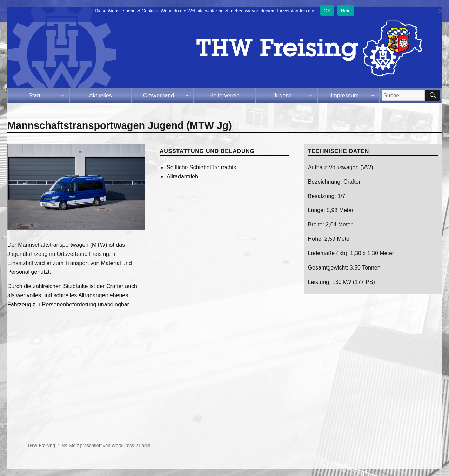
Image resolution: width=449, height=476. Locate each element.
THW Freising (41, 445)
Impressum (345, 96)
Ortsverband (159, 96)
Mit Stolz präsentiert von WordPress (98, 445)
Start (35, 96)
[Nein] (440, 11)
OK (327, 11)
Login (145, 445)
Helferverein (224, 96)
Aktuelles (100, 96)
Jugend (283, 96)
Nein (346, 11)
